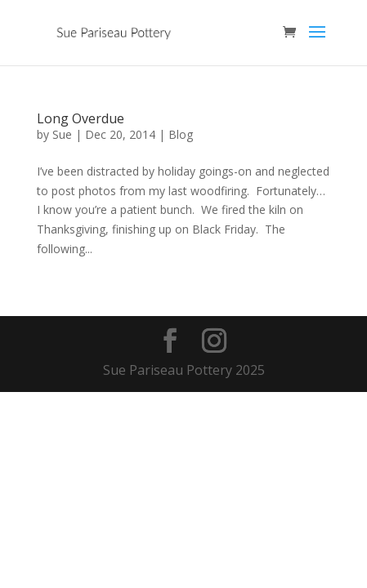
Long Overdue (81, 118)
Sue (62, 134)
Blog (181, 134)
